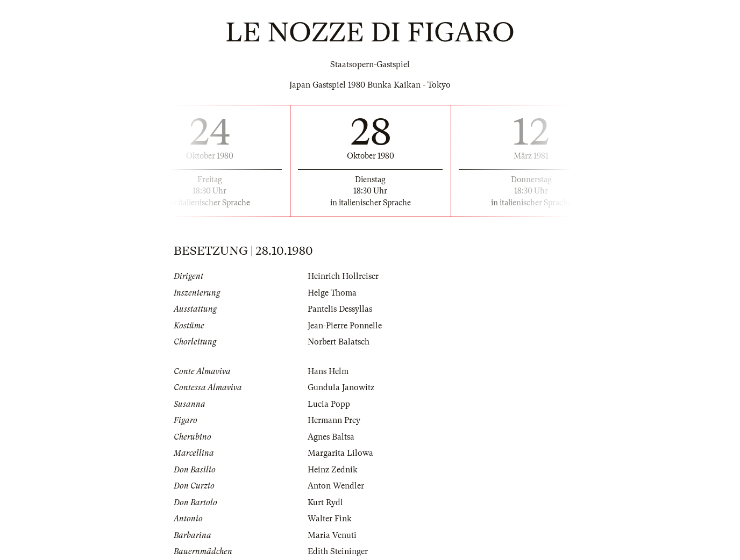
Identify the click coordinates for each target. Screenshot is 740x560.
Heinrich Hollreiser (343, 276)
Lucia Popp (329, 404)
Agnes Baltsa (331, 437)
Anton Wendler (336, 486)
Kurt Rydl (325, 502)
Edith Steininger (338, 551)
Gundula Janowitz (341, 387)
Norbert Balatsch (339, 342)
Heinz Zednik (333, 470)
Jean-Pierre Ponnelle (345, 326)
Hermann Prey (334, 420)
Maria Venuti (332, 535)
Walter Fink (330, 519)
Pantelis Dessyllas (340, 309)
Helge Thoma (332, 293)
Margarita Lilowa (340, 453)
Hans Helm (328, 371)
